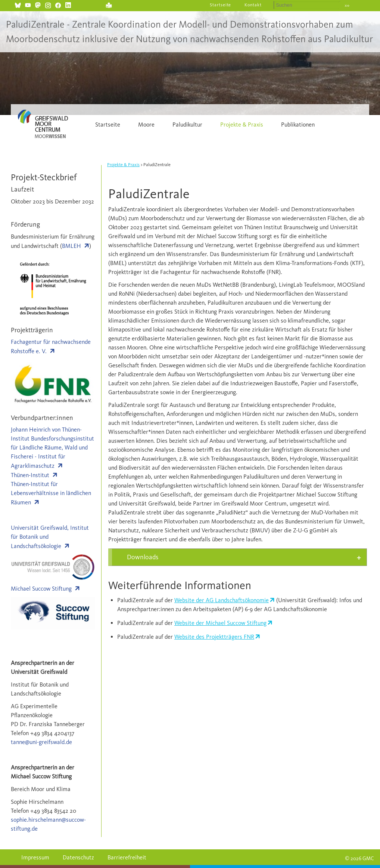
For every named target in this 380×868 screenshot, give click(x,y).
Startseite (221, 5)
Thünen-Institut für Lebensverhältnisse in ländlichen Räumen (51, 493)
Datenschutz (78, 857)
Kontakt (253, 5)
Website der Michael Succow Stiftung (220, 623)
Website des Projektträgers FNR (214, 637)
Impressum (35, 857)
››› (347, 5)
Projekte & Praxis (242, 125)
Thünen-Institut (30, 475)
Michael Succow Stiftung (41, 589)
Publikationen (298, 125)
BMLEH (71, 246)
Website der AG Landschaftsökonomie (222, 600)
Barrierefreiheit (127, 857)
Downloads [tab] (143, 557)
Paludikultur (187, 125)
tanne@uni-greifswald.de (41, 742)
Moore (146, 125)
